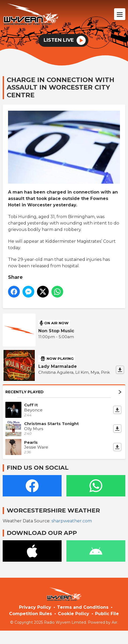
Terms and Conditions (83, 607)
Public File (107, 614)
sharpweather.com (72, 521)
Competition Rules (31, 614)
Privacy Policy (35, 607)
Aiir (114, 622)
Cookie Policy (74, 614)
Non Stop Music (56, 331)
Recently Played (63, 392)
